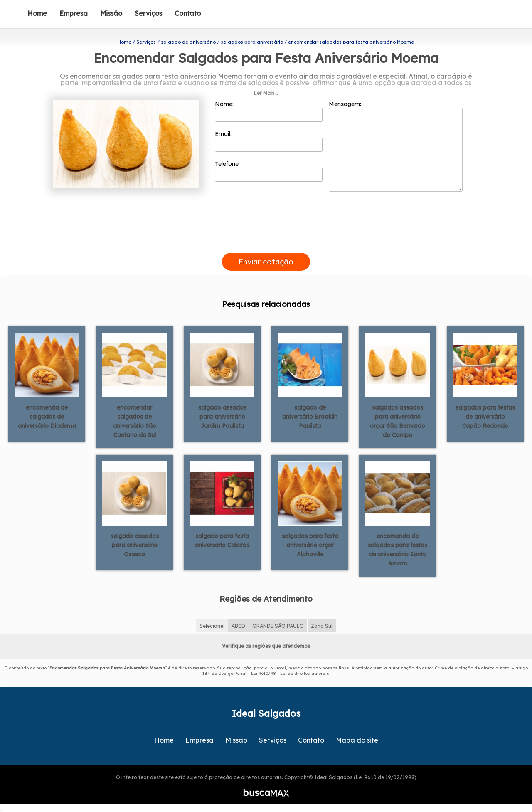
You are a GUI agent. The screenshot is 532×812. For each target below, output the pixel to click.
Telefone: (269, 171)
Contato (188, 13)
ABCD (238, 626)
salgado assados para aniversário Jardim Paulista (222, 417)
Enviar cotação (266, 262)
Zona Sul (322, 626)
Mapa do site (357, 740)
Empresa (74, 13)
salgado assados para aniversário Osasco (135, 545)
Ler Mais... (266, 93)
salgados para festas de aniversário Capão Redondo (485, 417)
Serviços (148, 13)
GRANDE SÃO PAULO (278, 626)
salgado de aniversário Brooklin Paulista (310, 417)
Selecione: (212, 626)
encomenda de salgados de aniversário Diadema (47, 417)
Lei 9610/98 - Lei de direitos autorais (290, 673)
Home (37, 13)
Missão (111, 13)
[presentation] (266, 243)
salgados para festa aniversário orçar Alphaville (310, 545)
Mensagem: (396, 146)
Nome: (269, 111)
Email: (269, 141)
